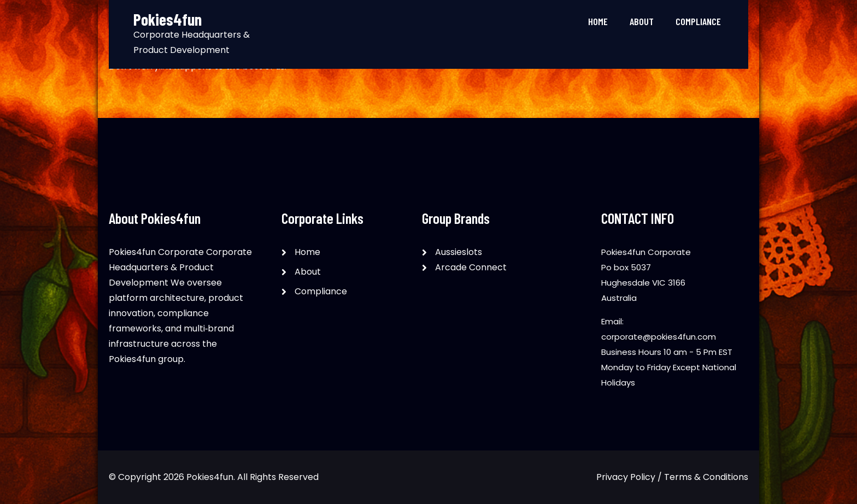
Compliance (698, 21)
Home (598, 21)
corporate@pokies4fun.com (659, 337)
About (642, 21)
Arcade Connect (471, 267)
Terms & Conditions (706, 477)
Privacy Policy (626, 477)
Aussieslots (459, 252)
